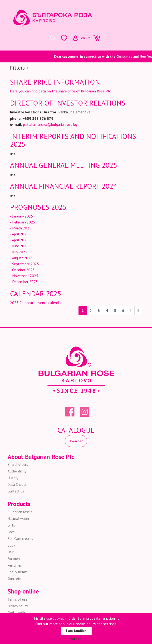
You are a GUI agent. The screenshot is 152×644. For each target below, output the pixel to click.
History (13, 478)
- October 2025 (22, 270)
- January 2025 (22, 216)
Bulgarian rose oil (21, 512)
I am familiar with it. (76, 632)
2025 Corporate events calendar (36, 303)
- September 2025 (25, 264)
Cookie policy (17, 613)
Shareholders (18, 464)
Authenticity (17, 471)
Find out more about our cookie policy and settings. (76, 624)
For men (14, 559)
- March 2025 (21, 228)
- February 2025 (23, 222)
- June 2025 (19, 246)
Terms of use (18, 599)
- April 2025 (19, 234)
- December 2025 (24, 282)
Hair (11, 552)
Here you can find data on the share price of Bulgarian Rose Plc (60, 91)
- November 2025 (24, 276)
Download (76, 441)
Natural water (18, 519)
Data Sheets (17, 484)
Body (11, 545)
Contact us (16, 491)
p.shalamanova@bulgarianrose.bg (50, 124)
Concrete (14, 579)
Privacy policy (18, 606)
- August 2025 (21, 258)
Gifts (11, 525)
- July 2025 (19, 252)
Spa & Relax (17, 572)
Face (11, 532)
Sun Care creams (20, 539)
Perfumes (15, 565)
